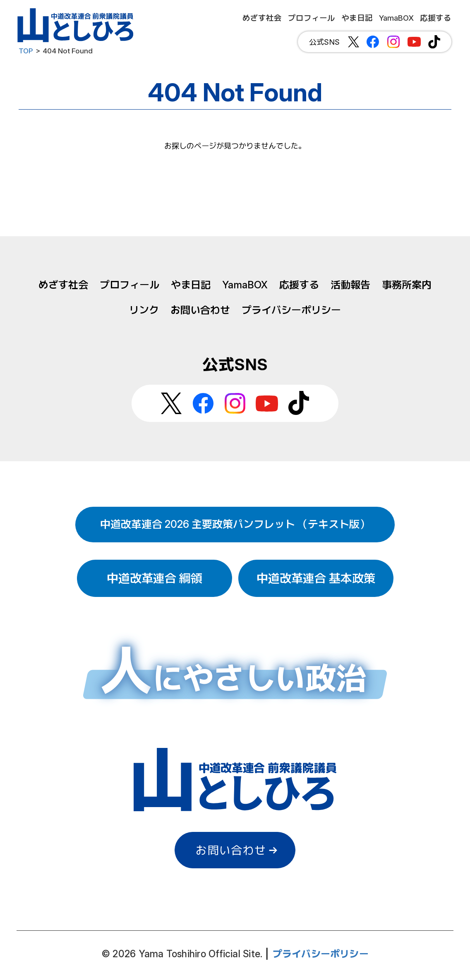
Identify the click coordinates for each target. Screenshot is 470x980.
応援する (299, 285)
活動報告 (350, 285)
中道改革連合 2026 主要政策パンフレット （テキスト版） (235, 524)
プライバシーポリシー (291, 310)
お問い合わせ (200, 310)
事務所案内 (407, 285)
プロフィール (129, 285)
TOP (26, 51)
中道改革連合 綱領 (155, 578)
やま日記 (191, 285)
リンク (144, 310)
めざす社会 (63, 285)
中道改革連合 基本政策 (316, 578)
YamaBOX (245, 285)
